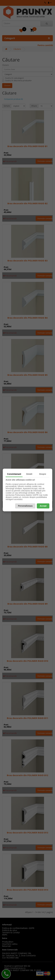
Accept (43, 506)
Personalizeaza (25, 506)
